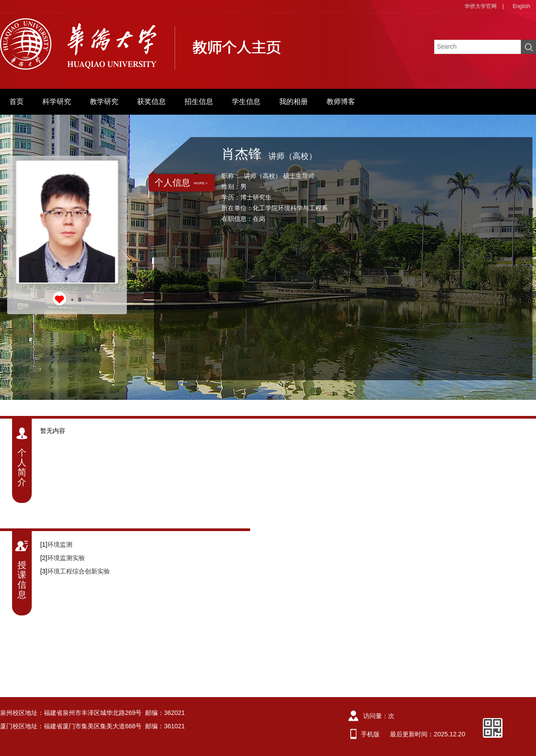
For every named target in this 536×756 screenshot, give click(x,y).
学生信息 (246, 102)
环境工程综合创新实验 (79, 571)
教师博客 (341, 102)
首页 (17, 102)
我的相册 (293, 102)
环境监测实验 (66, 558)
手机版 (370, 734)
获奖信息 (151, 102)
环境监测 (60, 544)
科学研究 (57, 102)
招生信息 (199, 102)
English (521, 6)
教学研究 (104, 102)
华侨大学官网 (481, 6)
